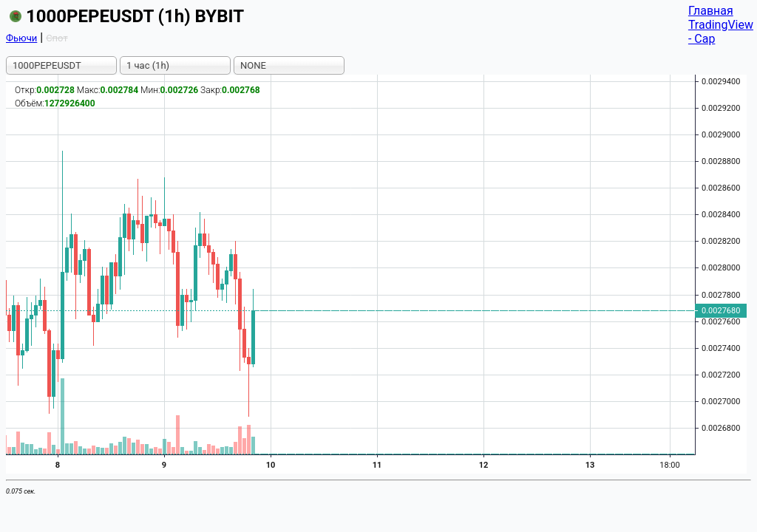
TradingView (721, 25)
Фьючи (21, 38)
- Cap (702, 39)
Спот (57, 38)
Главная (711, 11)
